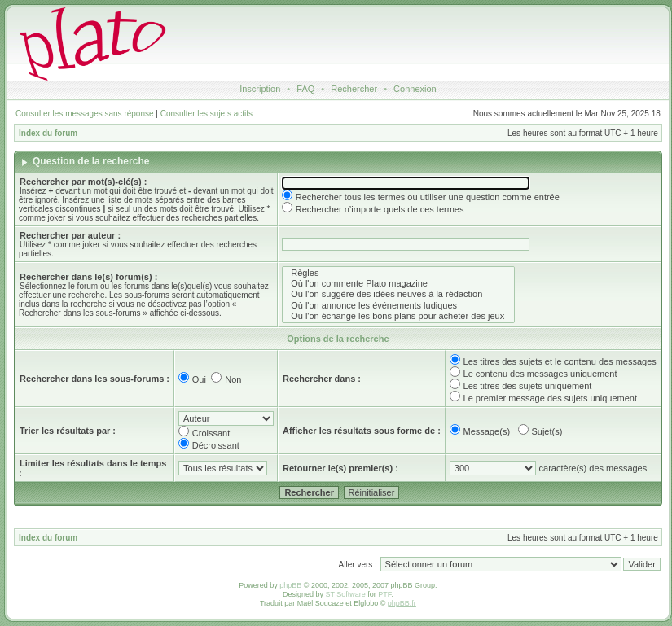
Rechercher (354, 89)
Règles (398, 273)
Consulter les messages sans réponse (85, 114)
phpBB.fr (402, 603)
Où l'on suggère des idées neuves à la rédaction (398, 294)
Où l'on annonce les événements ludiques (398, 306)
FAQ (305, 89)
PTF (384, 594)
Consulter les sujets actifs (206, 114)
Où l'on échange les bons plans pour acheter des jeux (398, 316)
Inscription (260, 89)
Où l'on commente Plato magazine (398, 284)
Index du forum (48, 133)
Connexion (415, 89)
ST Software (345, 594)
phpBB (290, 585)
